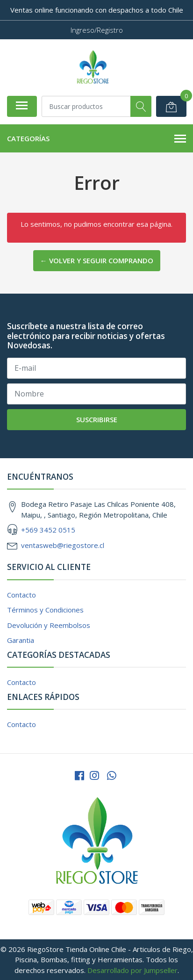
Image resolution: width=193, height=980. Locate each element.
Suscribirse (97, 419)
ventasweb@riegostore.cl (63, 545)
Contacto (21, 595)
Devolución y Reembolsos (49, 625)
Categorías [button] (96, 139)
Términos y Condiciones (45, 610)
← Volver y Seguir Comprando (97, 260)
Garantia (21, 640)
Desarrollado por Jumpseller (132, 970)
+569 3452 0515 (48, 530)
